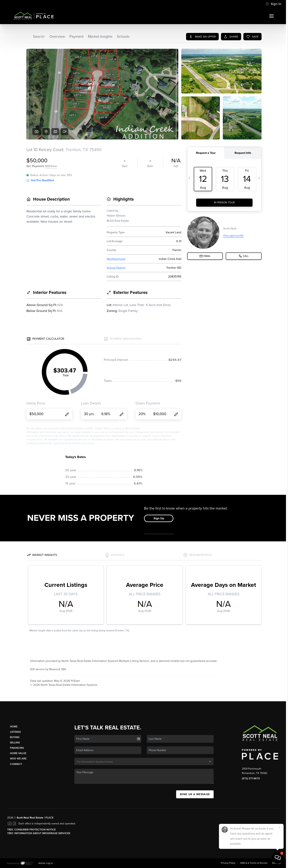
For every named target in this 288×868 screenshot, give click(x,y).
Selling (15, 743)
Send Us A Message (195, 794)
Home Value (18, 753)
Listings (15, 732)
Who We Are (18, 759)
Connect (16, 764)
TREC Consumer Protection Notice (31, 830)
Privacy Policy (228, 863)
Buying (15, 737)
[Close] (280, 828)
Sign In (273, 4)
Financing (17, 748)
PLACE (49, 818)
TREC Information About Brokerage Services (39, 833)
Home (14, 727)
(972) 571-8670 (251, 778)
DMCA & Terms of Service (254, 863)
